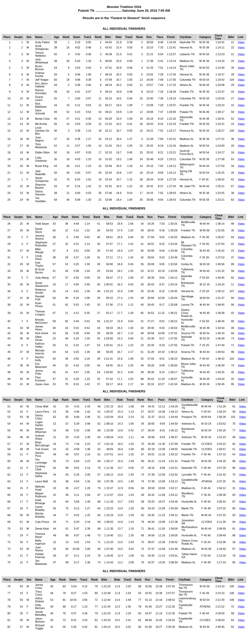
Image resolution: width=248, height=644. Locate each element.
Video (241, 42)
